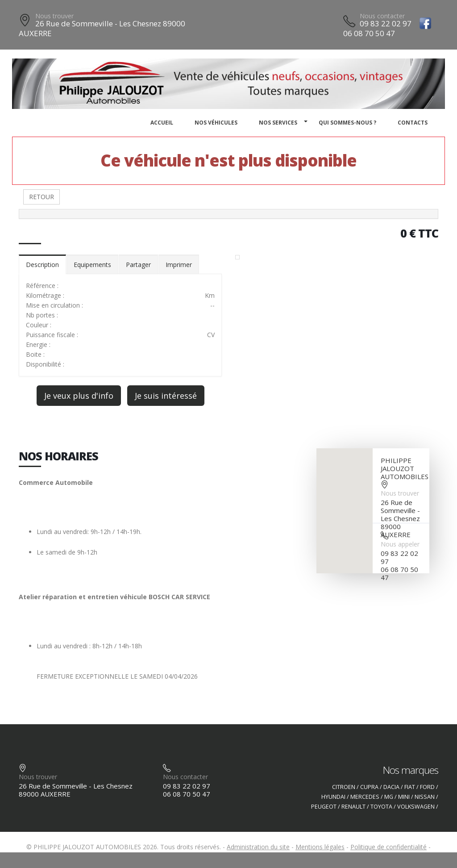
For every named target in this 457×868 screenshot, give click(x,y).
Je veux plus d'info (79, 396)
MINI (404, 797)
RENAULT (353, 807)
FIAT (410, 787)
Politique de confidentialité (388, 847)
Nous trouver (54, 16)
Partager (138, 265)
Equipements (92, 265)
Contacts (413, 123)
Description (42, 265)
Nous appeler (400, 544)
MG (389, 797)
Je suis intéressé (166, 396)
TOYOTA (381, 807)
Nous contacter (382, 16)
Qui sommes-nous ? (347, 123)
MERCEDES (365, 797)
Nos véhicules (216, 123)
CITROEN (344, 787)
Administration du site (258, 847)
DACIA (391, 787)
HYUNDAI (333, 797)
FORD (427, 787)
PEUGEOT (324, 807)
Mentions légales (320, 847)
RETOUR (42, 197)
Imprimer (179, 265)
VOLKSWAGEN (416, 807)
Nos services (278, 123)
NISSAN (425, 797)
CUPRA (369, 787)
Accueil (162, 123)
